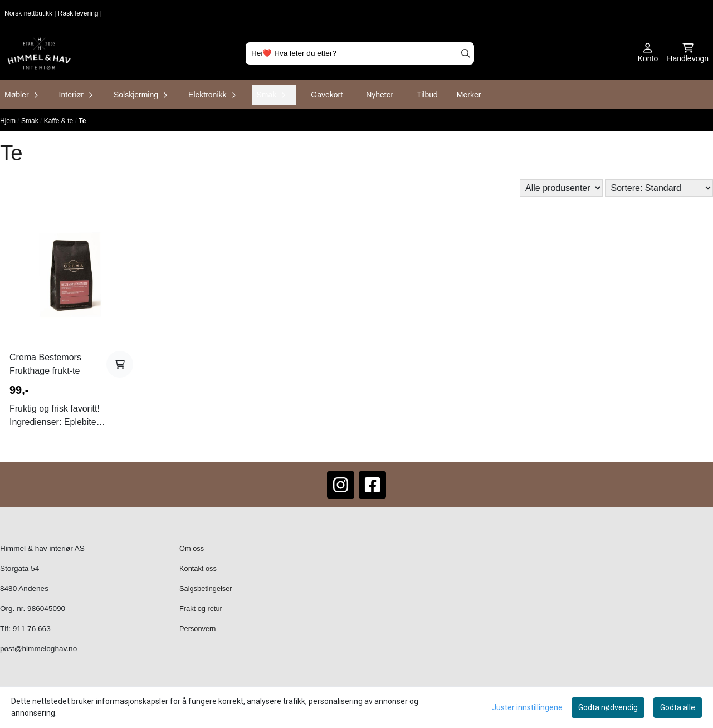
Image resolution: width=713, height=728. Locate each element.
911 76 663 (32, 629)
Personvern (197, 629)
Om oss (192, 548)
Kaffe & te (60, 121)
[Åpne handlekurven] (688, 53)
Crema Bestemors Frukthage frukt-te (45, 364)
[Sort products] (659, 188)
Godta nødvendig (608, 707)
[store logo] (39, 53)
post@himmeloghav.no (38, 649)
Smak (31, 121)
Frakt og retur (201, 609)
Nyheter (380, 95)
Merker (469, 95)
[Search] (466, 53)
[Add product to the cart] (120, 364)
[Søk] (360, 53)
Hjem (9, 121)
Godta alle (678, 707)
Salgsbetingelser (206, 588)
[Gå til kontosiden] (648, 53)
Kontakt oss (198, 568)
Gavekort (327, 95)
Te (82, 121)
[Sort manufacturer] (561, 188)
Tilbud (427, 95)
